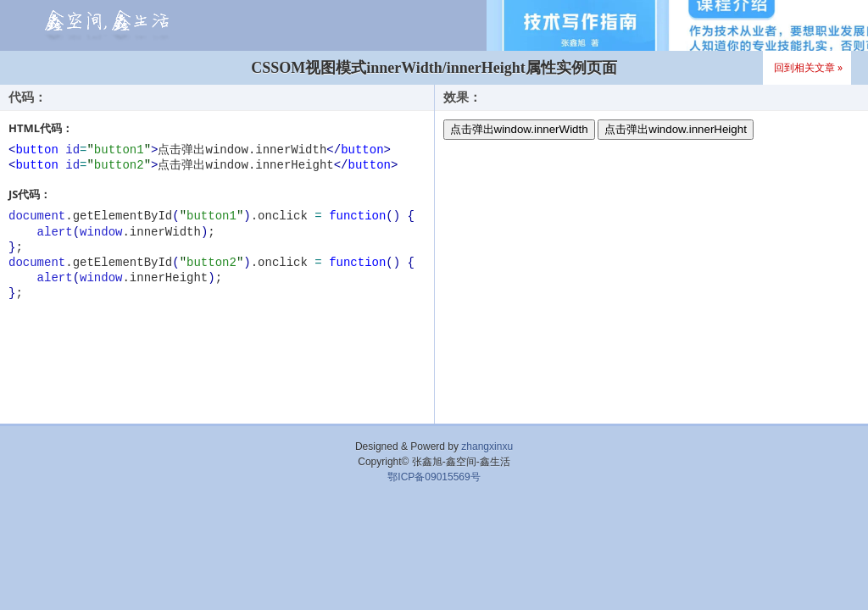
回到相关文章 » (808, 67)
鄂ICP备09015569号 (434, 477)
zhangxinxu (487, 446)
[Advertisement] (434, 535)
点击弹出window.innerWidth (519, 129)
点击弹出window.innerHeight (676, 129)
